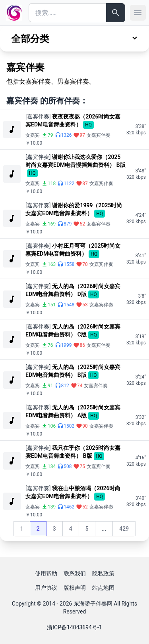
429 (127, 531)
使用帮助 (46, 573)
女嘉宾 (33, 135)
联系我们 (75, 573)
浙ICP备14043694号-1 (74, 627)
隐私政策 (103, 573)
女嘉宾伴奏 (99, 135)
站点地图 (103, 588)
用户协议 (46, 588)
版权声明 (75, 588)
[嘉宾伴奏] (38, 117)
